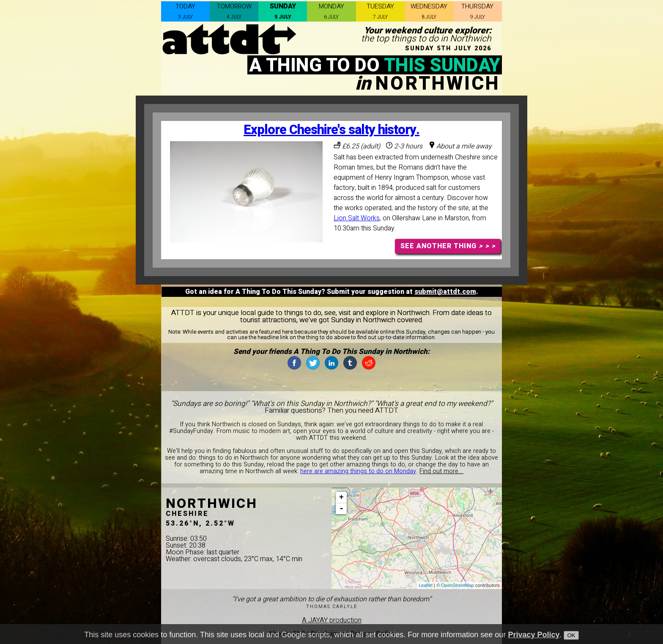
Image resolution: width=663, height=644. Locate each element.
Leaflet (426, 585)
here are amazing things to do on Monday (358, 471)
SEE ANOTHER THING (448, 246)
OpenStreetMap (458, 585)
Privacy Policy (534, 637)
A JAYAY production (332, 620)
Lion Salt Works (357, 218)
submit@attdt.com (445, 292)
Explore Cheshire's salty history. (331, 130)
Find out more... (441, 471)
